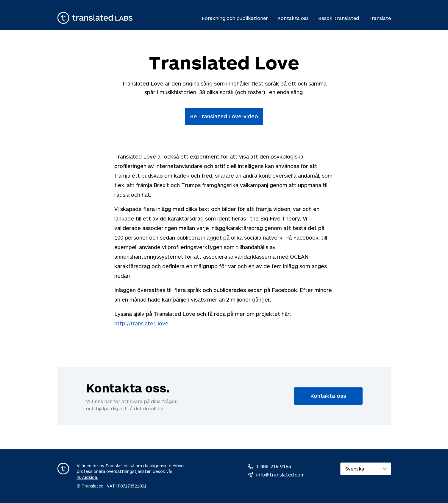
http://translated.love (141, 323)
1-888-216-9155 (273, 466)
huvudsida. (87, 477)
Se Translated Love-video (224, 116)
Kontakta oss (293, 18)
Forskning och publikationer (235, 18)
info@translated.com (280, 475)
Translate (380, 18)
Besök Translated (339, 18)
